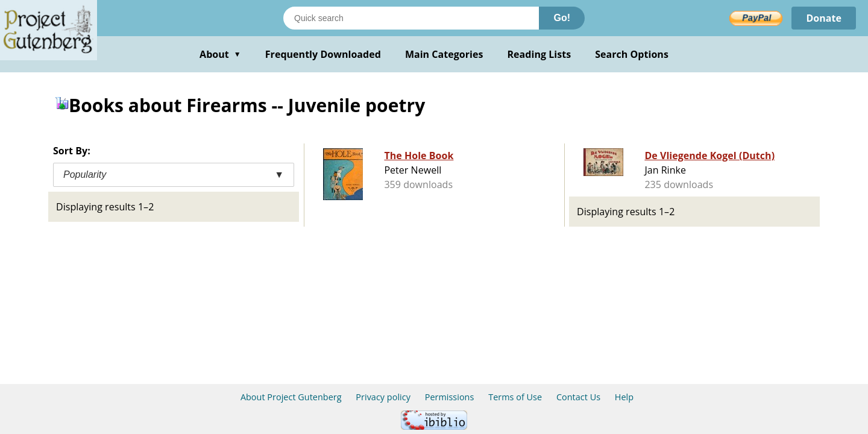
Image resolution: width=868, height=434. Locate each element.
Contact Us (578, 397)
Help (624, 397)
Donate (824, 18)
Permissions (450, 397)
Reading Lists (539, 54)
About (220, 54)
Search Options (632, 54)
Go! (562, 18)
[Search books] (411, 18)
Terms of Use (515, 397)
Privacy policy (383, 397)
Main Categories (444, 54)
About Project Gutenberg (291, 397)
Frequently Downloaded (323, 54)
